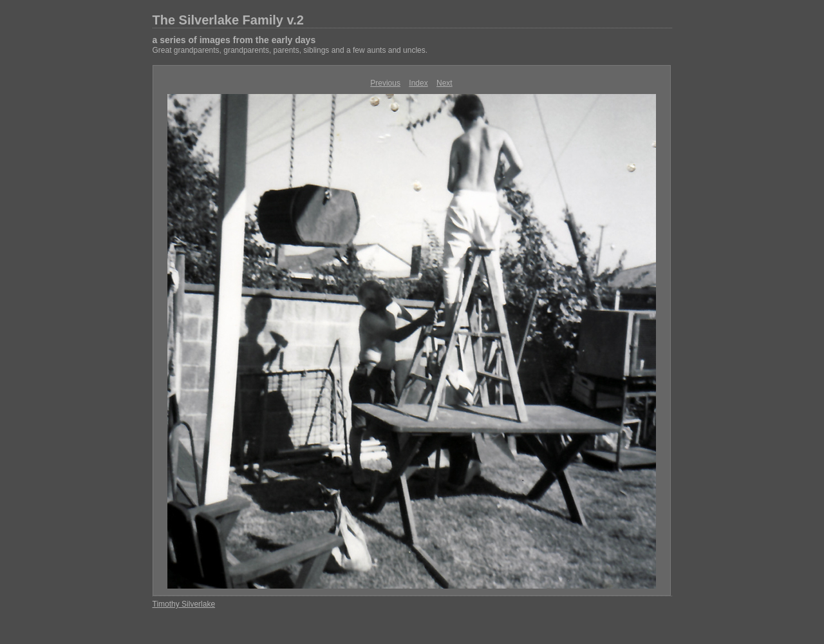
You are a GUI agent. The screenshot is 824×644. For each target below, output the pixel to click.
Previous (385, 83)
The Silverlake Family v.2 (228, 20)
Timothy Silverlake (184, 604)
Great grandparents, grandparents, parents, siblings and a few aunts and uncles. (290, 50)
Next (445, 83)
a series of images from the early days (234, 40)
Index (418, 83)
